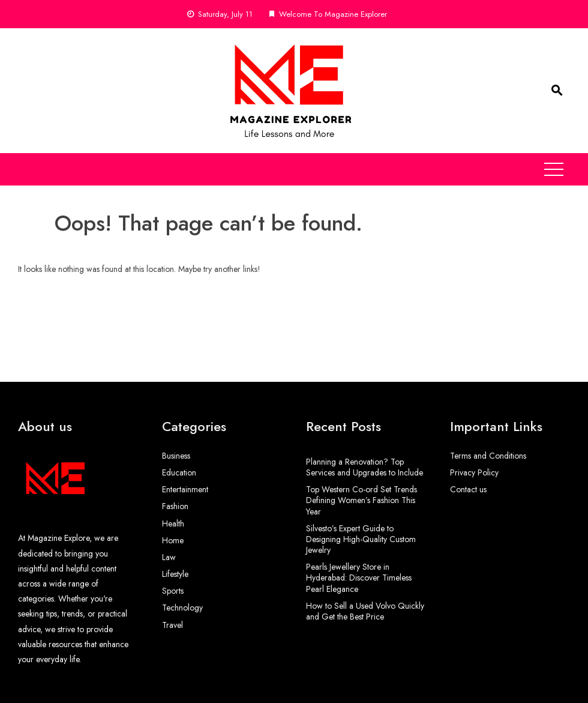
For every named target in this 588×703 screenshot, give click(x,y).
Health (173, 523)
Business (176, 456)
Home (173, 540)
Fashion (175, 506)
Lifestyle (175, 574)
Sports (173, 591)
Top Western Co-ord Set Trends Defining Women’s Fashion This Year (361, 500)
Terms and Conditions (488, 456)
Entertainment (185, 489)
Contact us (468, 489)
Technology (182, 608)
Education (179, 472)
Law (169, 557)
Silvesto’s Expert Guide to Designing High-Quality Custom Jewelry (361, 539)
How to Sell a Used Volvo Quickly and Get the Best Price (365, 611)
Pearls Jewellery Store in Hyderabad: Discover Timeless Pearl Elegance (359, 578)
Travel (172, 625)
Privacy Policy (474, 472)
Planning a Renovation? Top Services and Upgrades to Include (364, 467)
